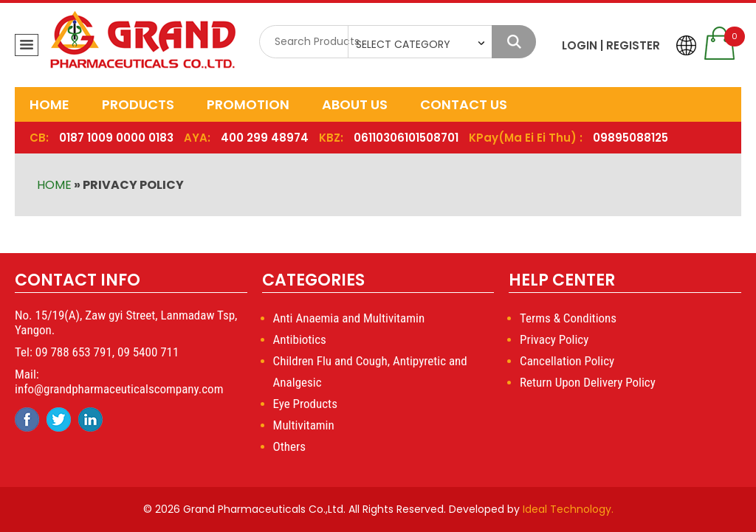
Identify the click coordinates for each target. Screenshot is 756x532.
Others (289, 446)
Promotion (248, 104)
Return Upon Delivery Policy (588, 382)
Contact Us (464, 104)
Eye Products (305, 404)
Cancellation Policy (567, 361)
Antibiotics (300, 339)
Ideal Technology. (568, 509)
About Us (355, 104)
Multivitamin (304, 425)
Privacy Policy (554, 339)
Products (138, 104)
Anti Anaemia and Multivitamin (349, 318)
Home (49, 104)
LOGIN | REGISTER (611, 45)
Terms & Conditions (568, 318)
